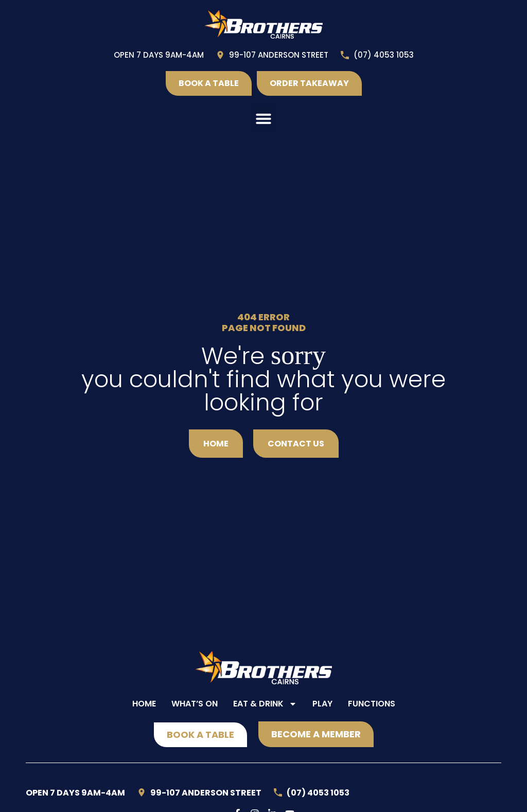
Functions (372, 704)
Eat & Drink (265, 704)
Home (144, 704)
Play (322, 704)
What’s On (195, 704)
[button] (263, 118)
